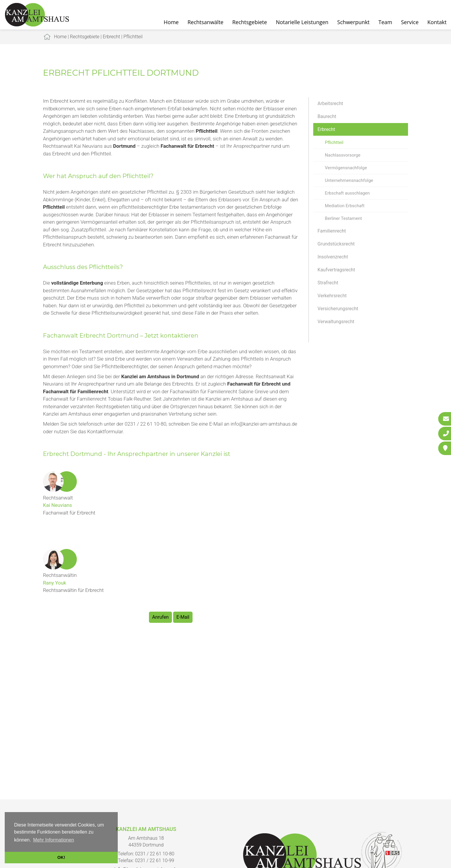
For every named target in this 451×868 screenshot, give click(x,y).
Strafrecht (328, 283)
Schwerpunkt (354, 22)
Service (410, 22)
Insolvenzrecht (333, 257)
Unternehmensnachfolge (349, 180)
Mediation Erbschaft (345, 206)
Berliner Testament (344, 218)
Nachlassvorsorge (343, 155)
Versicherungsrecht (338, 309)
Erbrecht (111, 37)
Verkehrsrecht (332, 296)
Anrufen (160, 617)
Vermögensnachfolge (346, 168)
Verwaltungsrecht (336, 322)
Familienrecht (332, 231)
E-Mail (183, 617)
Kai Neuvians (58, 505)
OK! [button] (61, 857)
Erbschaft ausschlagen (347, 193)
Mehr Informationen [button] (54, 840)
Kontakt (437, 22)
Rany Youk (55, 583)
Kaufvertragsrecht (336, 270)
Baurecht (327, 116)
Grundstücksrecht (336, 244)
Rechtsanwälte (205, 22)
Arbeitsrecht (330, 103)
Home (171, 22)
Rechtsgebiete (250, 22)
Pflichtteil (133, 37)
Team (385, 22)
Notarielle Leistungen (302, 22)
